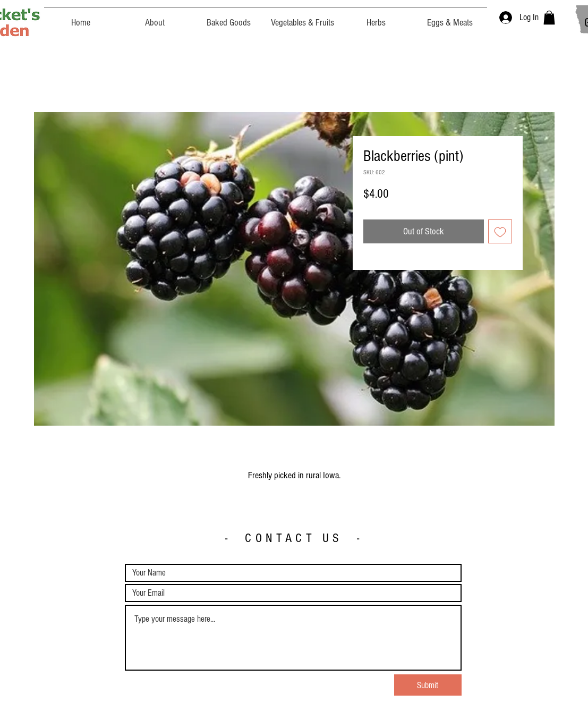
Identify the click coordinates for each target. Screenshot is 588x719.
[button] (549, 18)
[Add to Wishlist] (500, 231)
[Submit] (428, 685)
